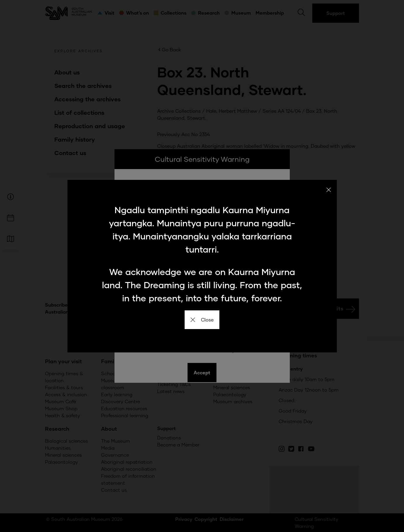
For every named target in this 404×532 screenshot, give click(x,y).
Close (202, 320)
